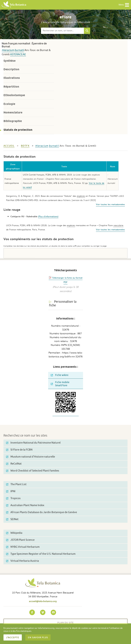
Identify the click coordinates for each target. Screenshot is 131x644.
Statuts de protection (18, 130)
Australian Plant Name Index (25, 505)
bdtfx (25, 146)
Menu (124, 5)
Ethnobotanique (14, 95)
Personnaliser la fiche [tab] (63, 303)
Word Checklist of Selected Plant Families (33, 471)
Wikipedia (14, 533)
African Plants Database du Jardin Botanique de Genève (42, 512)
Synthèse (10, 61)
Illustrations (12, 78)
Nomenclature (13, 112)
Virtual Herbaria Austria (23, 561)
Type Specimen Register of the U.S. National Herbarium (41, 554)
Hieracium (8, 50)
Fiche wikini (60, 375)
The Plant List (16, 484)
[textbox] (62, 31)
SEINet (12, 519)
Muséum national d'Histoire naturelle (31, 457)
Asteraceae (18, 54)
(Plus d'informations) (48, 216)
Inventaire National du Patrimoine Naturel (33, 443)
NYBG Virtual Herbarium (23, 547)
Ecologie (9, 104)
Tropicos (13, 498)
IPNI (11, 491)
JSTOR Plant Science (20, 540)
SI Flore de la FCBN (19, 450)
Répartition (11, 87)
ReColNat (14, 464)
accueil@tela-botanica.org (43, 601)
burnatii (19, 50)
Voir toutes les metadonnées (110, 204)
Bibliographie (13, 121)
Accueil (9, 146)
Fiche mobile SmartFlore (60, 384)
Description (11, 69)
